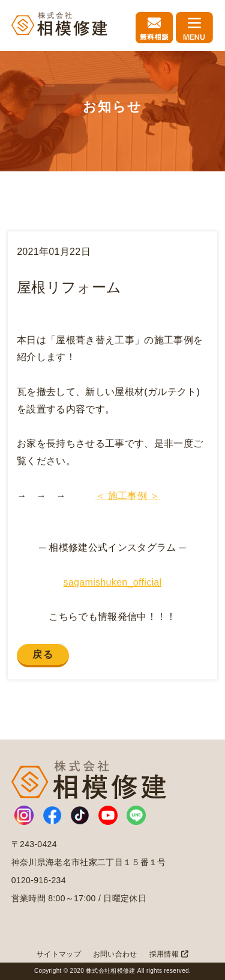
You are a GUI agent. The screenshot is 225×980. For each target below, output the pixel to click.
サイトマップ (59, 954)
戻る (43, 654)
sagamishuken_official (113, 582)
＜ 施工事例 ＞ (127, 496)
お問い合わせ (115, 954)
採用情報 (169, 954)
